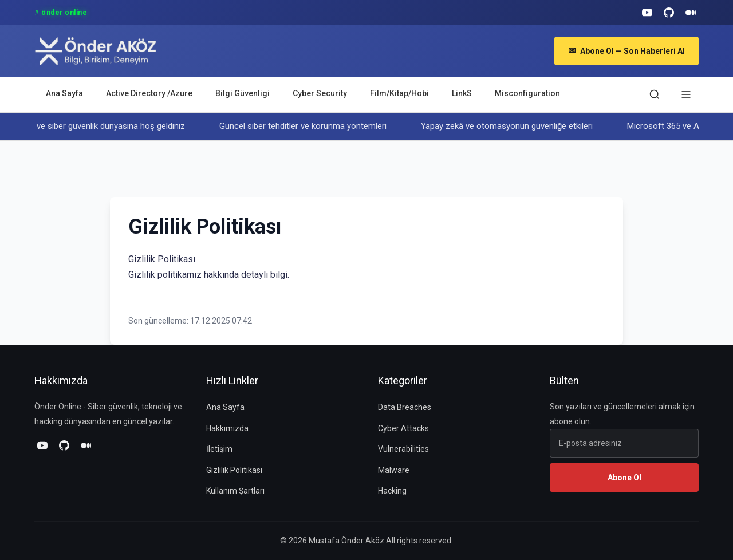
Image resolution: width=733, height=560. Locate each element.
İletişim (219, 449)
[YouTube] (647, 13)
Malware (394, 470)
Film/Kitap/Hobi (399, 93)
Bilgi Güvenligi (243, 93)
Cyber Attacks (403, 428)
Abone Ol (624, 478)
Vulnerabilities (403, 449)
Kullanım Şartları (235, 491)
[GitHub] (669, 13)
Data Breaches (405, 407)
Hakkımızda (227, 428)
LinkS (462, 93)
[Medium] (691, 13)
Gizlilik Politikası (234, 470)
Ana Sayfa (64, 93)
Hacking (392, 491)
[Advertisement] (318, 167)
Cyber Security (320, 93)
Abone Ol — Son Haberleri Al (626, 51)
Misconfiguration (527, 93)
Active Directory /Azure (149, 93)
